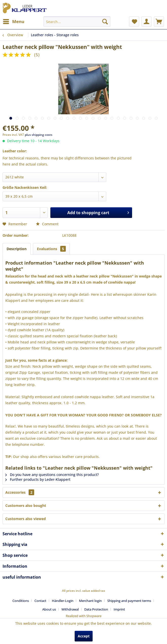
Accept (84, 636)
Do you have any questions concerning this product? (52, 475)
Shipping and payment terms (129, 601)
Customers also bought (26, 505)
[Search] (105, 22)
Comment (47, 224)
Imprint (119, 609)
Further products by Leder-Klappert (38, 479)
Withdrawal (70, 609)
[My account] (147, 22)
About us (49, 609)
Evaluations (51, 249)
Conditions (21, 601)
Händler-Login (63, 601)
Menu (14, 21)
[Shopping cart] (159, 22)
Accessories (20, 492)
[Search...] (77, 22)
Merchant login (90, 601)
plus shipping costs (39, 135)
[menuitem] (13, 22)
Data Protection (96, 609)
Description (17, 249)
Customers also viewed (26, 519)
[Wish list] (134, 22)
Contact (40, 601)
